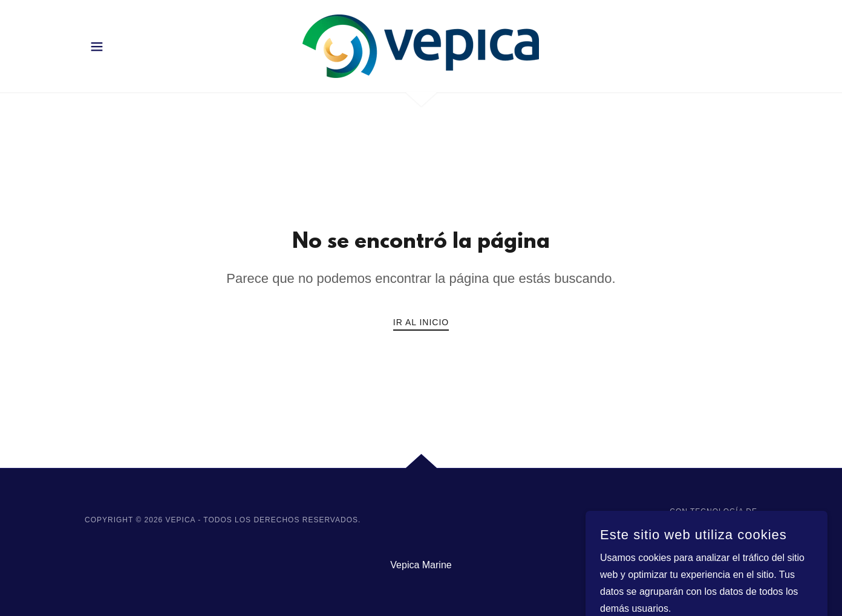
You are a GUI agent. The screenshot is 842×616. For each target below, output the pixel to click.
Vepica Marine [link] (421, 565)
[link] (421, 46)
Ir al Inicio (421, 322)
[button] (97, 47)
